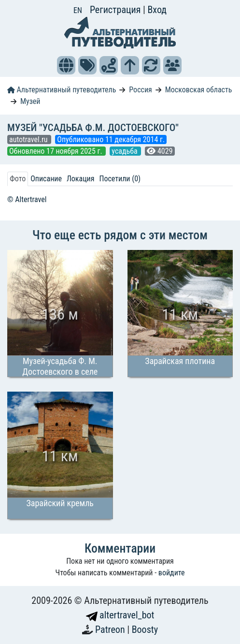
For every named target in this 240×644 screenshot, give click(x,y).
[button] (66, 65)
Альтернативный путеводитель (62, 90)
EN (78, 10)
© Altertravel (27, 199)
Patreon (111, 629)
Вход (157, 10)
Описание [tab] (46, 179)
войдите (172, 573)
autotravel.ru (29, 139)
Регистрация (116, 10)
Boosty (145, 629)
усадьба (125, 151)
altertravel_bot (120, 615)
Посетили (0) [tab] (120, 179)
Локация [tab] (81, 179)
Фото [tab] (18, 179)
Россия (140, 90)
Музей (30, 101)
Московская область (199, 90)
